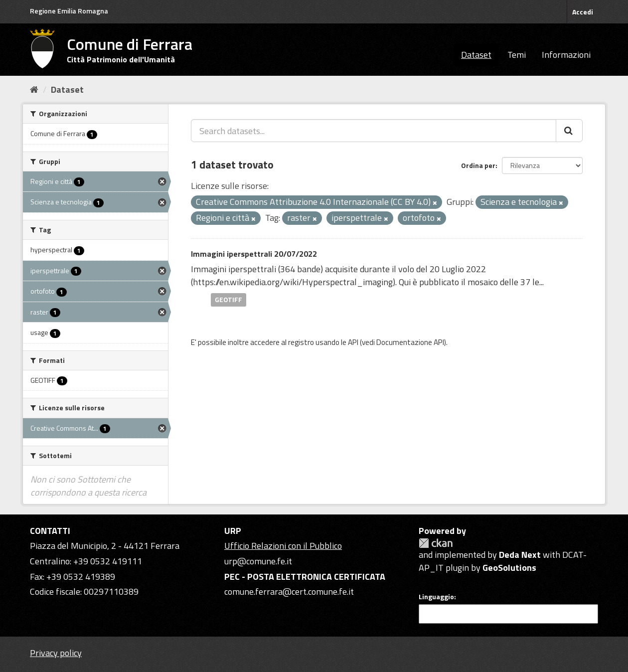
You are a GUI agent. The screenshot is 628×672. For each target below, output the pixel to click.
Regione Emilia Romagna (69, 11)
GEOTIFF (229, 300)
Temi (517, 55)
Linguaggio (436, 597)
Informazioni (566, 55)
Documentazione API (410, 342)
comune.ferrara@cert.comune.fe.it (289, 591)
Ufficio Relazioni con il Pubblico (283, 546)
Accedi (583, 12)
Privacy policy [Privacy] (56, 653)
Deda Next (520, 555)
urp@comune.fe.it (258, 561)
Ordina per (478, 165)
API (353, 342)
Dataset (476, 55)
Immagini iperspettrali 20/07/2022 (254, 254)
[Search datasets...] (374, 131)
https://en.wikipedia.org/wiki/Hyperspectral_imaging (293, 282)
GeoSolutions (509, 568)
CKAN (436, 543)
